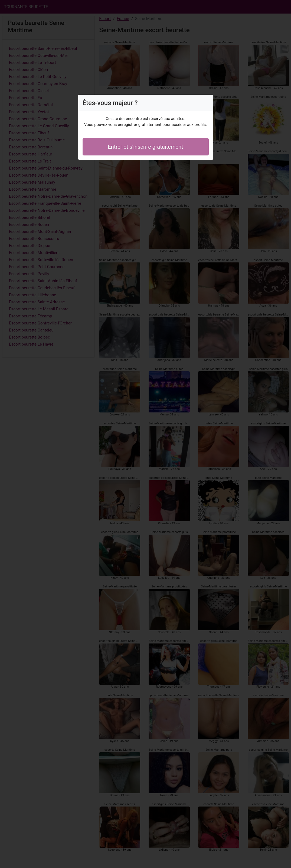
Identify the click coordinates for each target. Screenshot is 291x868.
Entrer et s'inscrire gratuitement (145, 147)
